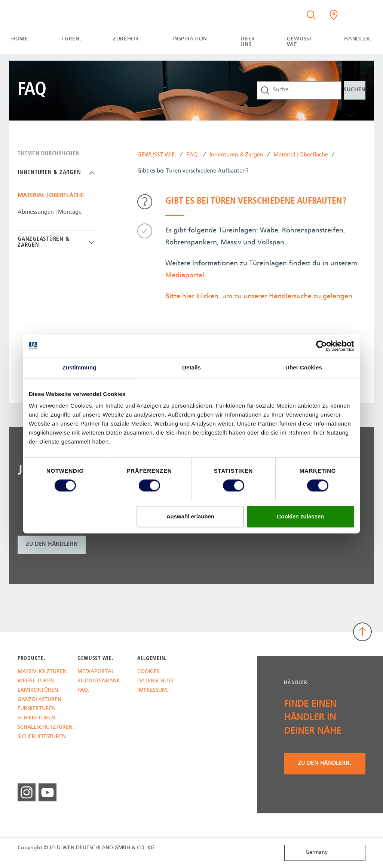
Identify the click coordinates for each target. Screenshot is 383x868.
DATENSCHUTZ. (156, 681)
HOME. (20, 39)
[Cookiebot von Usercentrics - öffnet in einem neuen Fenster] (321, 346)
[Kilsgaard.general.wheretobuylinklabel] (334, 15)
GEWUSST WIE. (157, 156)
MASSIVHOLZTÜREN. (42, 672)
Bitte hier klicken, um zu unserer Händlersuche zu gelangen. (260, 297)
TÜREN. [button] (71, 39)
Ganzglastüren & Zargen (43, 243)
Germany (308, 852)
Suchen (355, 90)
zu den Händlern (52, 544)
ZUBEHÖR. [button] (127, 39)
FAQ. (193, 156)
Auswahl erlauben (190, 516)
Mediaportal (185, 276)
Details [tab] (191, 367)
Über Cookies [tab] (304, 367)
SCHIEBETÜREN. (37, 718)
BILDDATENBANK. (99, 681)
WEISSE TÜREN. (36, 681)
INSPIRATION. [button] (191, 39)
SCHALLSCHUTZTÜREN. (42, 728)
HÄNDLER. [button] (358, 39)
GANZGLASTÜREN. (40, 700)
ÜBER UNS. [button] (248, 42)
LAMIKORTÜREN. (39, 691)
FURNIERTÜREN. (37, 709)
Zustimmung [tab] (79, 367)
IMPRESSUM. (153, 691)
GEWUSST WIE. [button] (300, 42)
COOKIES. (149, 672)
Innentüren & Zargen (236, 156)
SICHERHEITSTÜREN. (42, 737)
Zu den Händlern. (325, 763)
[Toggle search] (311, 15)
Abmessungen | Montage (50, 212)
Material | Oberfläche (301, 156)
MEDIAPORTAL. (96, 672)
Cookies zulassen (301, 516)
